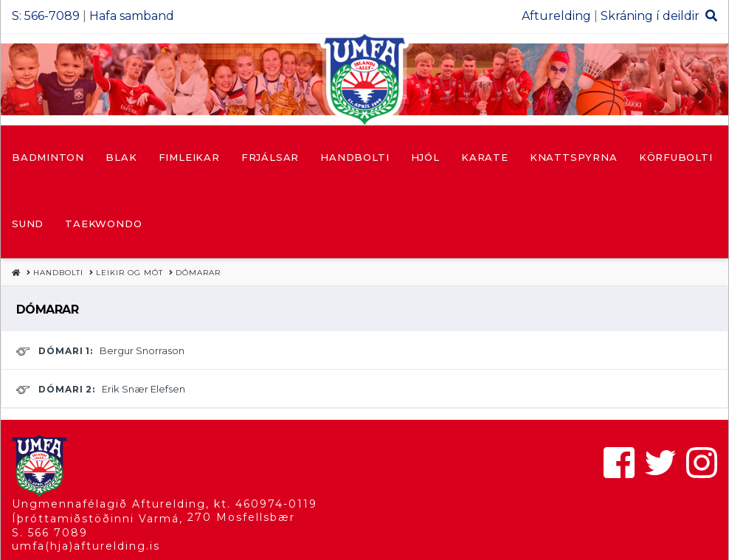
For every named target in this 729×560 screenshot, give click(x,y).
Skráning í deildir (650, 16)
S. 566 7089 (50, 533)
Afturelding (556, 16)
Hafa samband (132, 16)
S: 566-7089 (46, 16)
